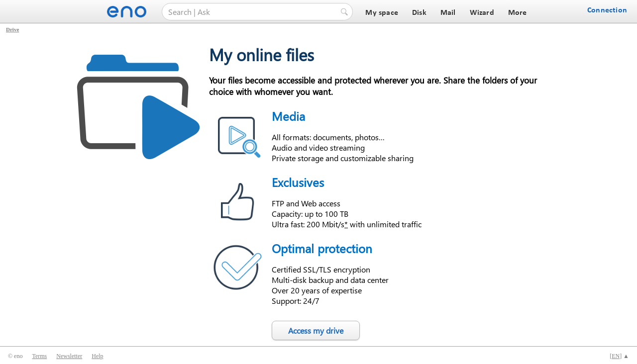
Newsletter (69, 356)
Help (97, 356)
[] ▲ (619, 356)
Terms (39, 356)
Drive (12, 29)
